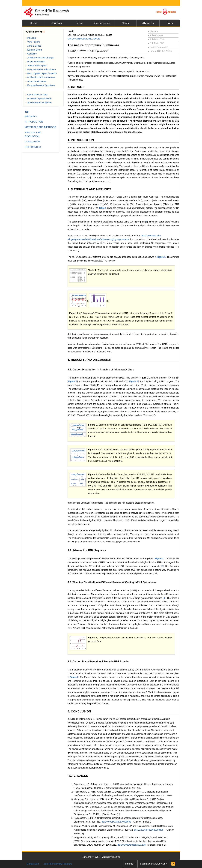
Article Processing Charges (40, 58)
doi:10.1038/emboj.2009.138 (132, 845)
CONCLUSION (33, 142)
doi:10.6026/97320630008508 (116, 822)
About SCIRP (95, 857)
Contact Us (115, 857)
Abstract (153, 31)
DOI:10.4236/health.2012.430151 (84, 39)
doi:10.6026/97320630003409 (149, 830)
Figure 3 (73, 381)
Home (34, 23)
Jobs (170, 23)
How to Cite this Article (160, 51)
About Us (148, 23)
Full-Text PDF (155, 35)
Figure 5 (93, 638)
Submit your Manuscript (152, 864)
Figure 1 (161, 257)
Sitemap (105, 857)
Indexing (31, 38)
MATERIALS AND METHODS (40, 127)
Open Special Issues (37, 95)
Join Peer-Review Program (58, 864)
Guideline (31, 54)
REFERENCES (78, 776)
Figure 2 (93, 425)
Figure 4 (134, 381)
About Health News (36, 81)
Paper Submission (35, 62)
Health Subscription (36, 66)
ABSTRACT (76, 87)
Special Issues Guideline (39, 102)
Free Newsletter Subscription (41, 69)
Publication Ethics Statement (40, 77)
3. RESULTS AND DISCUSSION (89, 360)
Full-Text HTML (156, 39)
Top (27, 112)
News (125, 23)
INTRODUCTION (34, 122)
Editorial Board (34, 50)
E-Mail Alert (33, 864)
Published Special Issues (39, 99)
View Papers (33, 42)
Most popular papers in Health (41, 73)
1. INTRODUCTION (81, 140)
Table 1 (103, 208)
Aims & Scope (33, 46)
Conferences (102, 23)
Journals (56, 23)
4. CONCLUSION (79, 711)
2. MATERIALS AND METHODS (89, 189)
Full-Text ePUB (156, 43)
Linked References (158, 47)
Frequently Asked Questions (40, 85)
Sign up (129, 864)
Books (79, 23)
